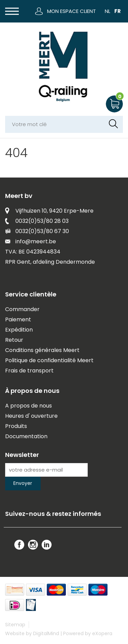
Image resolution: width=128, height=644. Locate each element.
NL (108, 11)
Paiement (18, 319)
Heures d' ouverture (31, 416)
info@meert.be (36, 241)
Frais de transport (29, 371)
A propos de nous (29, 406)
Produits (16, 426)
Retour (14, 340)
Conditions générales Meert (42, 350)
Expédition (19, 330)
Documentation (26, 436)
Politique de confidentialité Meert (49, 360)
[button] (12, 11)
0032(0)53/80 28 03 (42, 221)
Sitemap (15, 625)
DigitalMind (46, 633)
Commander (22, 309)
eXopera (102, 633)
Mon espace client (72, 11)
